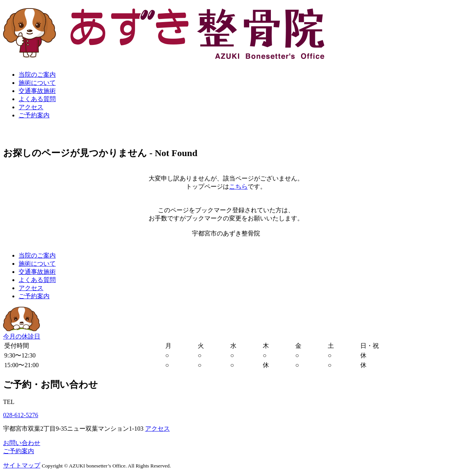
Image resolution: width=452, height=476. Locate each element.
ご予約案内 (34, 115)
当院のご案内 (37, 75)
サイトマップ (22, 465)
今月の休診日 (22, 336)
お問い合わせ (22, 443)
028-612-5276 (21, 415)
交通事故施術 (37, 91)
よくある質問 (37, 99)
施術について (37, 83)
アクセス (31, 107)
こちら (238, 186)
